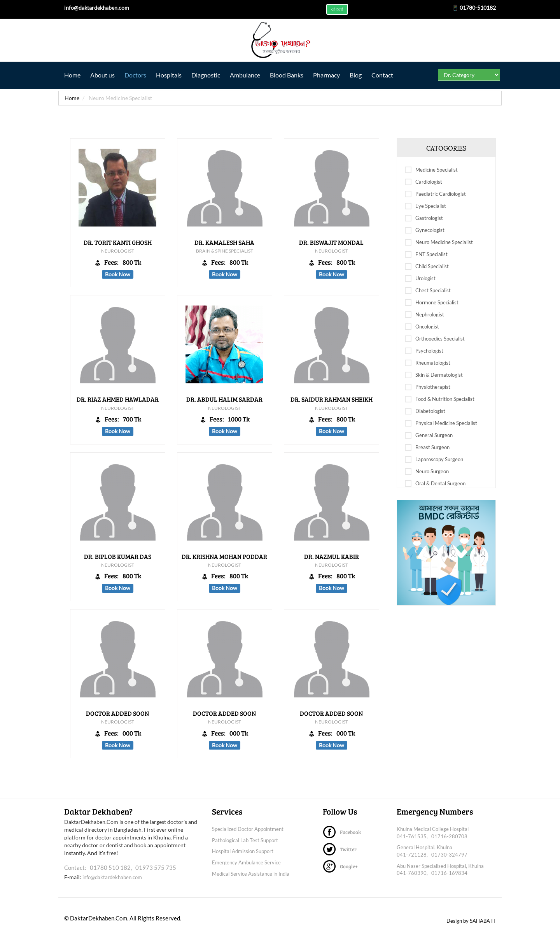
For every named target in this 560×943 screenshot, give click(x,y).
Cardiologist (423, 182)
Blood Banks (294, 75)
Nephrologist (424, 315)
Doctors (138, 75)
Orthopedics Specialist (435, 339)
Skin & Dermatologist (434, 375)
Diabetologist (425, 411)
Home (72, 75)
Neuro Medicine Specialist (439, 242)
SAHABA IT (483, 921)
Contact (393, 75)
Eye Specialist (425, 206)
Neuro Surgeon (427, 472)
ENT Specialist (426, 255)
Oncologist (422, 327)
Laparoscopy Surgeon (434, 460)
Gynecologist (425, 230)
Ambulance (251, 75)
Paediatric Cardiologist (435, 194)
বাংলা (337, 9)
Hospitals (172, 75)
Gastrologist (424, 218)
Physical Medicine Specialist (441, 423)
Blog (365, 75)
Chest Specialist (428, 291)
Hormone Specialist (432, 303)
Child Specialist (427, 267)
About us (104, 75)
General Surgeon (429, 436)
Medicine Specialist (431, 170)
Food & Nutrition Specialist (440, 399)
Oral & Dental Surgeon (435, 484)
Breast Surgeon (427, 448)
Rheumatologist (428, 363)
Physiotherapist (428, 387)
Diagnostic (210, 75)
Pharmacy (335, 75)
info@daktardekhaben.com (112, 877)
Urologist (420, 279)
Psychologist (424, 351)
